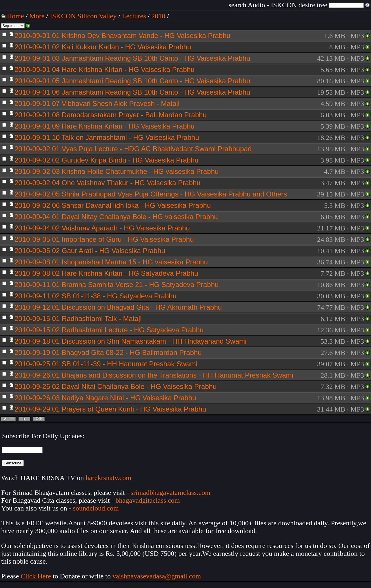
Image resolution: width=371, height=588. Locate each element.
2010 (158, 16)
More (37, 16)
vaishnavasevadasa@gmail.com (158, 576)
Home (16, 16)
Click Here (36, 576)
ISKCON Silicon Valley (83, 16)
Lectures (134, 16)
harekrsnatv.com (108, 478)
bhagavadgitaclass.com (148, 500)
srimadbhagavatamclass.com (171, 493)
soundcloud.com (96, 508)
